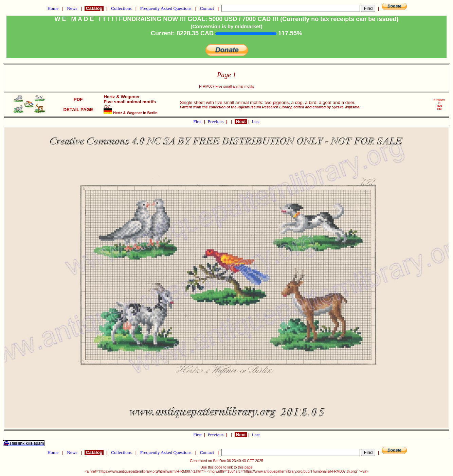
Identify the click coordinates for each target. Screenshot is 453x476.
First (198, 121)
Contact (207, 8)
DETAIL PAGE (78, 110)
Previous (216, 121)
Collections (121, 8)
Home (53, 8)
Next (241, 121)
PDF (78, 99)
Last (256, 121)
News (72, 8)
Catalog (94, 8)
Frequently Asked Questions (166, 8)
